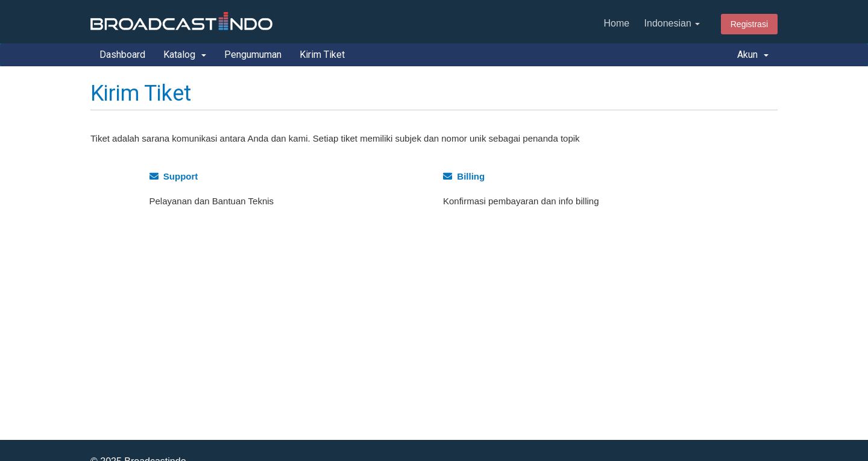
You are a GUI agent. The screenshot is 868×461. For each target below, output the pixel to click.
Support (174, 176)
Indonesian (672, 23)
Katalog (185, 55)
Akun (753, 55)
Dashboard (122, 55)
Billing (464, 176)
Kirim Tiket (322, 55)
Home (616, 23)
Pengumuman (253, 55)
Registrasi (749, 24)
